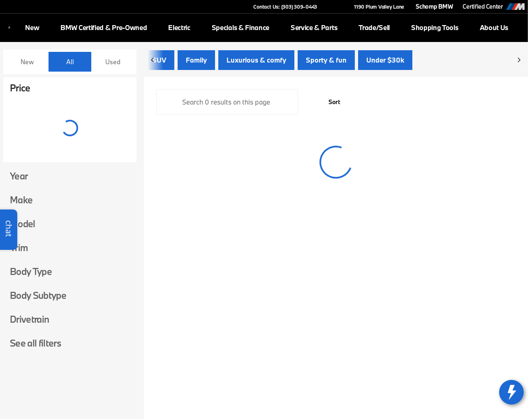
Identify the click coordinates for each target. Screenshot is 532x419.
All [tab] (70, 62)
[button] (335, 7)
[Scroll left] (153, 62)
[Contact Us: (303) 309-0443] (285, 7)
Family (196, 62)
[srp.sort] (330, 104)
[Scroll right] (519, 62)
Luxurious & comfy (256, 62)
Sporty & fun (326, 62)
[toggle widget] (511, 392)
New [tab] (27, 62)
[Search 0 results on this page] (227, 104)
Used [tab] (113, 62)
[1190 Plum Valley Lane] (375, 7)
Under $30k (385, 62)
